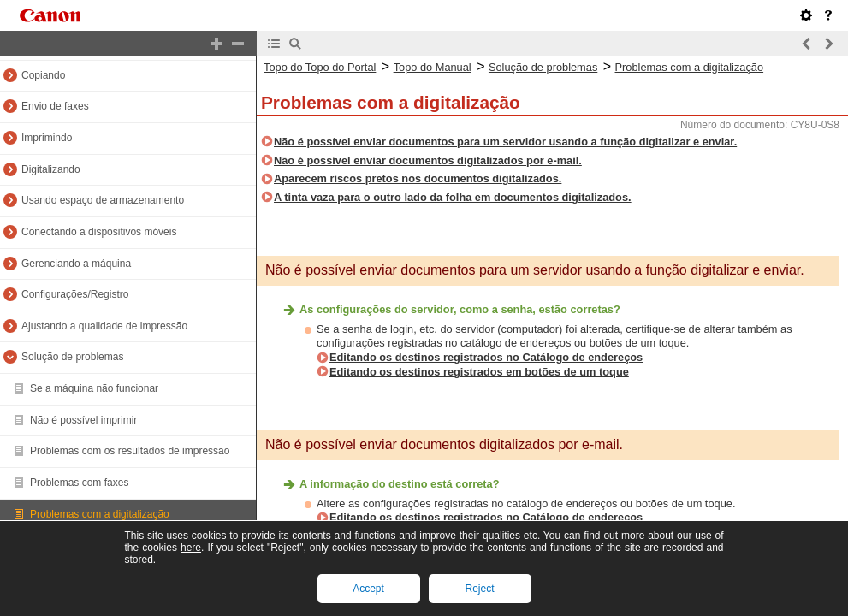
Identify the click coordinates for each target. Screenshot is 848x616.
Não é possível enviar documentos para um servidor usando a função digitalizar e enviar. (505, 142)
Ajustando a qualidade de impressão (104, 326)
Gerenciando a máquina (76, 264)
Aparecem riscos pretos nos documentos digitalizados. (418, 178)
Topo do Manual (433, 67)
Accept (368, 589)
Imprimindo (47, 138)
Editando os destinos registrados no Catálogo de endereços (486, 357)
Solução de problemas (72, 357)
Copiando (43, 75)
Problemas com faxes (79, 483)
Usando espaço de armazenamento (103, 200)
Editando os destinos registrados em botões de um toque (479, 372)
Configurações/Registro (75, 294)
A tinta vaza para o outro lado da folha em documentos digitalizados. (453, 197)
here (191, 548)
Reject (479, 589)
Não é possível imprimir (83, 420)
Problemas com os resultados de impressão (130, 451)
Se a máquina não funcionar (94, 388)
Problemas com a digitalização (100, 514)
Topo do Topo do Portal (320, 67)
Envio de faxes (55, 106)
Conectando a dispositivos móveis (99, 232)
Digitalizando (51, 169)
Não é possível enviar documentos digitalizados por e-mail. (428, 160)
